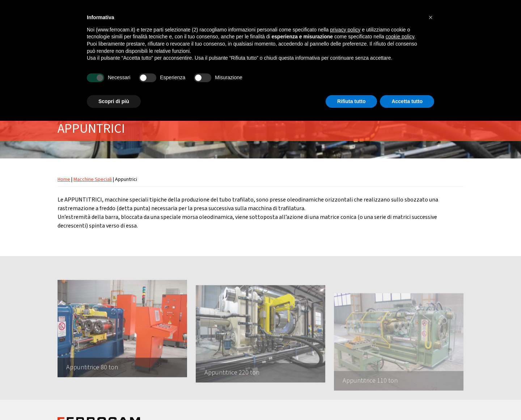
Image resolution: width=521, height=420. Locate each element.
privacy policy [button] (345, 30)
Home (64, 179)
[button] (431, 17)
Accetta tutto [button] (407, 101)
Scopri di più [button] (114, 101)
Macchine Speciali (93, 179)
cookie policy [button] (400, 37)
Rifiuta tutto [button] (351, 101)
